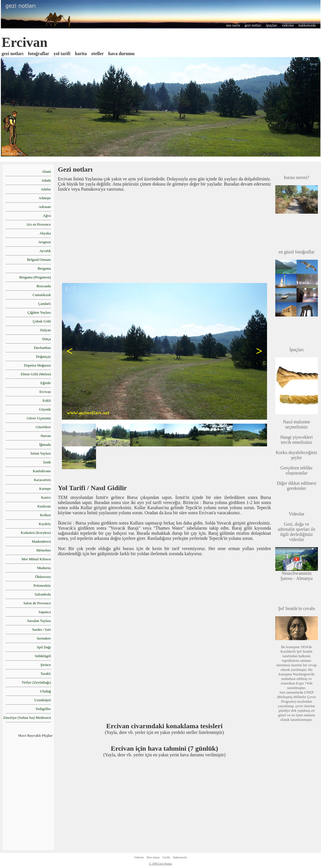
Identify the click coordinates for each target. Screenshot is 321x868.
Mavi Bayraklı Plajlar (36, 735)
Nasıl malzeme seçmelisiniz (297, 424)
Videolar (139, 857)
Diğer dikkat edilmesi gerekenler (296, 486)
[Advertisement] (164, 237)
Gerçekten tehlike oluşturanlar (296, 470)
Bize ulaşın (153, 857)
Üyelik (166, 857)
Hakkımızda (180, 857)
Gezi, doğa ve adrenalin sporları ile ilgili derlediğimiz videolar (297, 527)
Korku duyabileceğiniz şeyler (297, 455)
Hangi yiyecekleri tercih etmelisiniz (297, 440)
